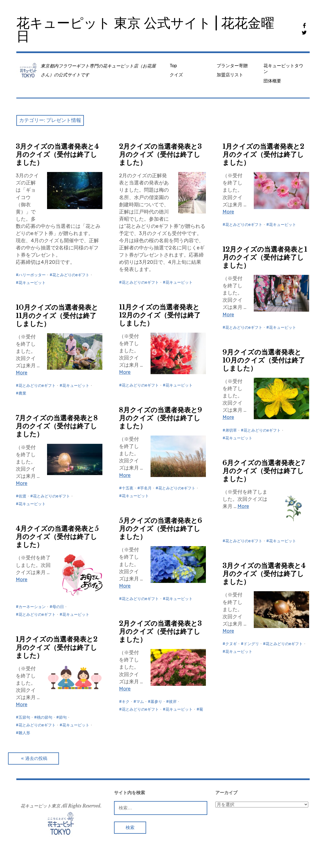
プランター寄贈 (232, 66)
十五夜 (128, 488)
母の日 (58, 607)
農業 (22, 393)
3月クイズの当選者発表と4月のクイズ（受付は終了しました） (57, 154)
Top (173, 66)
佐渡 (22, 496)
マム (140, 702)
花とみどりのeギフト (71, 275)
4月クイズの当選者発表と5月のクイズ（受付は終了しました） (57, 537)
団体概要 (272, 81)
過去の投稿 (36, 758)
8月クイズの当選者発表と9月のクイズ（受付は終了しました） (161, 418)
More (228, 212)
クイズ (176, 75)
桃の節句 (45, 717)
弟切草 (231, 430)
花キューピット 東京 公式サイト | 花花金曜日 (145, 30)
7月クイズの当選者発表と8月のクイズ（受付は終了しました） (57, 426)
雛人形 (24, 733)
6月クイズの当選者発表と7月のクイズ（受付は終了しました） (264, 471)
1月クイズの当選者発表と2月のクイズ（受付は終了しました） (263, 154)
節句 (63, 717)
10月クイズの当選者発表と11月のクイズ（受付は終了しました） (57, 315)
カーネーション (32, 607)
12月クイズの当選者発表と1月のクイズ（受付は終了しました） (265, 257)
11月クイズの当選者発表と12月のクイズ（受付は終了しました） (160, 315)
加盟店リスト (230, 75)
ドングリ (251, 644)
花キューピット (32, 283)
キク (126, 702)
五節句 (24, 717)
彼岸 (173, 702)
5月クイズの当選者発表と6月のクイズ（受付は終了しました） (161, 529)
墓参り (156, 702)
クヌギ (231, 644)
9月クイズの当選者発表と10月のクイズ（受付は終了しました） (264, 360)
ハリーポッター (32, 275)
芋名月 (146, 488)
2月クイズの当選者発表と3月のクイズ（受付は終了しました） (160, 154)
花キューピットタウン (283, 69)
